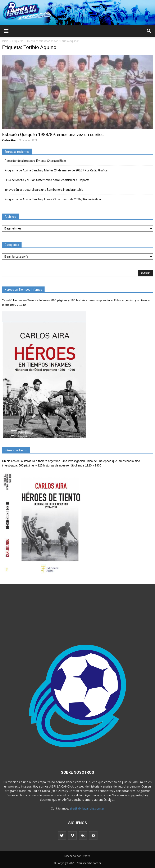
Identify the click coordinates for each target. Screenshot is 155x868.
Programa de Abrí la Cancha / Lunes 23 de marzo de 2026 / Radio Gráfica (53, 199)
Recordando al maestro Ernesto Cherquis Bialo (35, 161)
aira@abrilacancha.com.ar (87, 808)
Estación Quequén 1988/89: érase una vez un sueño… (53, 135)
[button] (149, 31)
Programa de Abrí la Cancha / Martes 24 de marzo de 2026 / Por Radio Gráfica (56, 170)
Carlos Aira (9, 140)
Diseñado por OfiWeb (77, 856)
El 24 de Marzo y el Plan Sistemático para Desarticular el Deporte (47, 180)
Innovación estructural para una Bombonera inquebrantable (44, 190)
